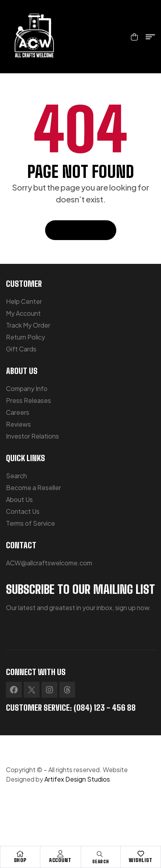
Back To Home (81, 230)
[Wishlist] (141, 854)
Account (60, 860)
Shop (20, 860)
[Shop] (20, 854)
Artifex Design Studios (77, 779)
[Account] (61, 854)
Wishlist (141, 860)
